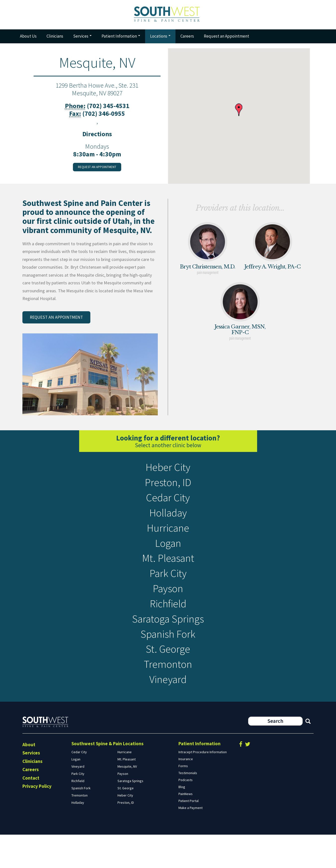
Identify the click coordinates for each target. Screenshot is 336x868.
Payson (168, 608)
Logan (168, 557)
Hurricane (168, 540)
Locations (160, 39)
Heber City (168, 471)
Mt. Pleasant (168, 574)
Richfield (168, 626)
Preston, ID (168, 488)
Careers (187, 39)
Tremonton (168, 694)
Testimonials (188, 806)
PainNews (186, 827)
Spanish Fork (168, 660)
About (29, 778)
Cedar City (168, 505)
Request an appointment (97, 170)
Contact (31, 811)
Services (82, 39)
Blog (182, 820)
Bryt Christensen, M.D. (208, 269)
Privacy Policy (37, 819)
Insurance (186, 792)
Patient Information (121, 39)
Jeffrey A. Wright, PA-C (273, 269)
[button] (239, 112)
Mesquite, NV (127, 800)
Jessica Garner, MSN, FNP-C (240, 332)
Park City (168, 591)
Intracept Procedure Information (203, 785)
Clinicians (55, 39)
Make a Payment (191, 841)
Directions (97, 136)
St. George (168, 677)
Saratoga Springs (168, 643)
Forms (183, 799)
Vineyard (168, 712)
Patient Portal (189, 834)
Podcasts (186, 813)
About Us (28, 39)
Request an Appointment (226, 39)
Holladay (168, 523)
